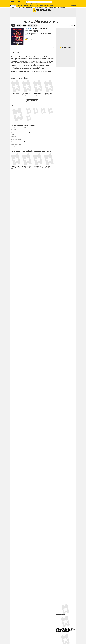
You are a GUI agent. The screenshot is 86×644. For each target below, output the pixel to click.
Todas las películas (21, 23)
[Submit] (51, 2)
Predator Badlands (43, 4)
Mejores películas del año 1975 (24, 173)
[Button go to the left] (72, 31)
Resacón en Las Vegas (28, 172)
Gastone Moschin (27, 99)
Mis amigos (33, 42)
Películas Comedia (28, 23)
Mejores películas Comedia (36, 173)
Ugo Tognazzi (16, 99)
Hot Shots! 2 (49, 172)
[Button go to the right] (74, 31)
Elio (39, 4)
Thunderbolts (36, 4)
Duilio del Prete (49, 99)
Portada (12, 23)
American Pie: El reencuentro (18, 172)
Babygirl (32, 4)
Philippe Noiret (38, 99)
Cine (16, 23)
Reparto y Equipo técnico (32, 106)
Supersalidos (38, 172)
